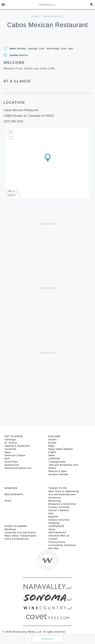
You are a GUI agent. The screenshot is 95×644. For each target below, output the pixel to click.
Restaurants (53, 16)
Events (53, 443)
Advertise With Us (59, 536)
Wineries (11, 488)
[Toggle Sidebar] (3, 5)
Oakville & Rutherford (17, 446)
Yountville (10, 449)
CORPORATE (56, 526)
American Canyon (15, 455)
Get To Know (14, 436)
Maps (52, 446)
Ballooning (55, 501)
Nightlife (53, 517)
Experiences (12, 465)
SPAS (8, 501)
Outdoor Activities (59, 520)
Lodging (54, 459)
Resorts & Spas (58, 471)
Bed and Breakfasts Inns (63, 465)
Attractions (55, 498)
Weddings (10, 529)
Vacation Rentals (58, 474)
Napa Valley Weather (61, 449)
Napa (8, 452)
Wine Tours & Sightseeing (64, 491)
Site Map (54, 548)
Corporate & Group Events (20, 532)
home (36, 16)
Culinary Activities (59, 507)
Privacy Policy (57, 542)
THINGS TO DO (58, 488)
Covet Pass (11, 462)
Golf (51, 513)
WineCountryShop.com (18, 468)
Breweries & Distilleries (62, 504)
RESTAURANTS (14, 494)
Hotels (52, 468)
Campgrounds (57, 462)
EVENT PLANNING (16, 526)
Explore (54, 436)
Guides (53, 440)
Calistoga (10, 440)
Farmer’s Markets (59, 510)
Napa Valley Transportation (21, 536)
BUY (7, 459)
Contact (48, 639)
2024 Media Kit (57, 532)
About (52, 529)
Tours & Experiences (17, 539)
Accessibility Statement (62, 545)
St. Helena (11, 443)
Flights (52, 452)
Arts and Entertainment (62, 494)
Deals (52, 455)
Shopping (54, 523)
